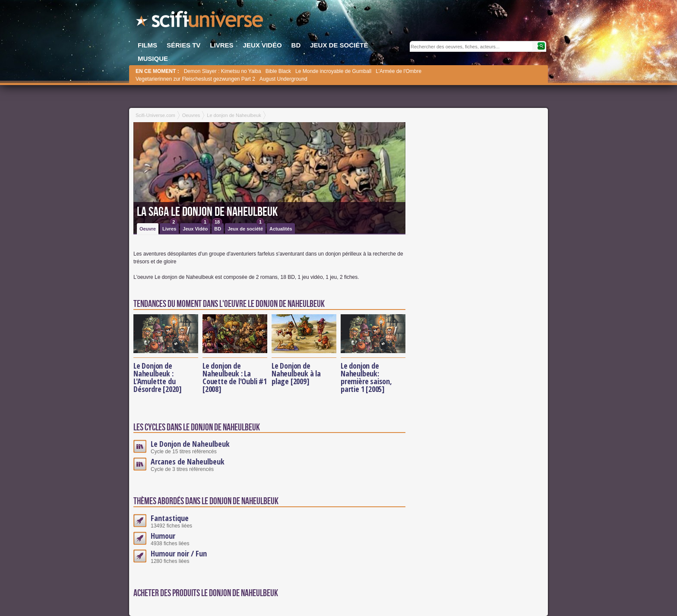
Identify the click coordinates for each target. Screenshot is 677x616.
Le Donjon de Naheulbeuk (190, 444)
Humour (163, 536)
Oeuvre (148, 229)
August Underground (283, 79)
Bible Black (278, 71)
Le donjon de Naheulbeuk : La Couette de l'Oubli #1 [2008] (235, 377)
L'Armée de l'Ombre (399, 71)
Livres (170, 227)
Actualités (281, 229)
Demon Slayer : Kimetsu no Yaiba (223, 71)
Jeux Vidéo (196, 227)
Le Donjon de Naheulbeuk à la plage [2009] (296, 373)
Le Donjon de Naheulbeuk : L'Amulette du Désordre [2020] (158, 377)
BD (217, 227)
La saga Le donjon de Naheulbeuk (207, 212)
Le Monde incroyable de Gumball (333, 71)
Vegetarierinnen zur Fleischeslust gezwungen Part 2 (195, 79)
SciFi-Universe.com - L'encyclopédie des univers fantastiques (200, 22)
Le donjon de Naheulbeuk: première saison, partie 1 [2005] (366, 377)
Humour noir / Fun (179, 553)
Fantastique (170, 518)
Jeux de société (246, 227)
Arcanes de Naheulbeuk (188, 461)
